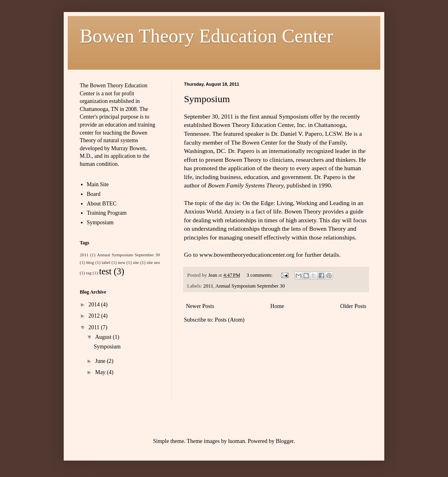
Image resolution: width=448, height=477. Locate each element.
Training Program (107, 213)
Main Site (98, 184)
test (105, 271)
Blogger (285, 441)
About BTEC (102, 204)
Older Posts (353, 306)
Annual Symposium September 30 (250, 286)
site (136, 262)
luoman (236, 441)
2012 (95, 316)
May (101, 372)
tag (89, 273)
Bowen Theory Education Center (206, 36)
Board (94, 194)
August (104, 337)
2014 (95, 305)
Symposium (207, 99)
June (101, 361)
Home (277, 306)
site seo (153, 262)
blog (90, 262)
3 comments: (260, 275)
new (122, 262)
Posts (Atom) (230, 320)
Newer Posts (200, 306)
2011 (208, 286)
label (106, 262)
